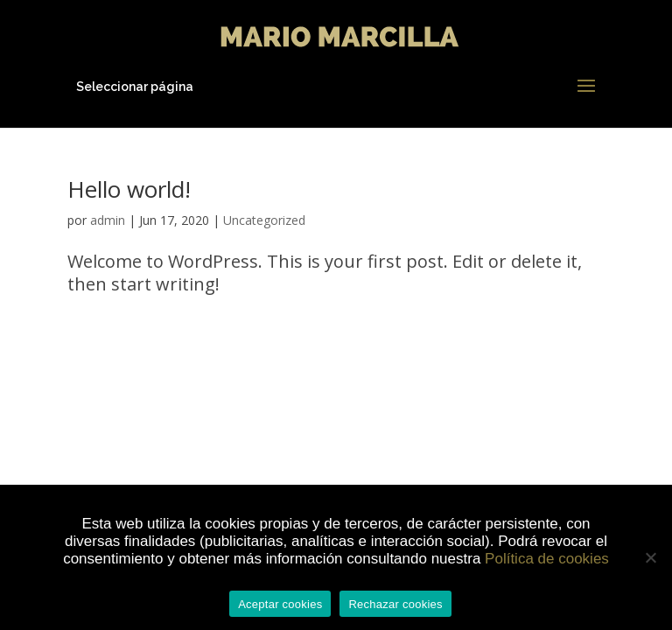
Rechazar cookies (395, 604)
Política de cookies (547, 559)
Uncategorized (264, 220)
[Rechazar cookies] (650, 557)
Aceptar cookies (280, 604)
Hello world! (129, 189)
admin (108, 220)
